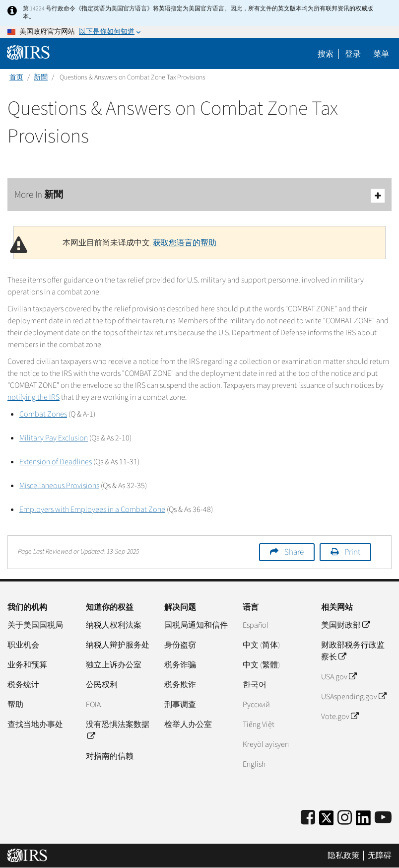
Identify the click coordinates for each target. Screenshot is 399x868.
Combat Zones (43, 414)
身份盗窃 (180, 645)
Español (256, 625)
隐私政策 (343, 856)
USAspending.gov (354, 697)
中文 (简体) (261, 645)
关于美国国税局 (35, 625)
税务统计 (23, 685)
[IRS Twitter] (327, 821)
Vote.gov (340, 717)
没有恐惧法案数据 (118, 730)
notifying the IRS (33, 397)
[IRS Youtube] (383, 818)
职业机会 (23, 645)
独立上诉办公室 (114, 665)
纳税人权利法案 (114, 625)
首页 (16, 77)
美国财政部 (345, 625)
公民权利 (102, 685)
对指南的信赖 (110, 756)
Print (352, 552)
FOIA (93, 705)
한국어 (255, 685)
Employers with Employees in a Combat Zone (92, 509)
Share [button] (294, 552)
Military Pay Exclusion (54, 438)
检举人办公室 (188, 724)
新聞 (41, 77)
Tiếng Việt (259, 724)
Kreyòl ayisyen (266, 744)
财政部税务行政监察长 (353, 651)
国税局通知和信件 (196, 625)
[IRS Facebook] (308, 818)
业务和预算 (27, 665)
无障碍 (380, 856)
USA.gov (339, 677)
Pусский (256, 705)
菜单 (381, 54)
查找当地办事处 (35, 724)
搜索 (326, 54)
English (254, 764)
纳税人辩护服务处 (118, 645)
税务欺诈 (180, 685)
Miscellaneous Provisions (59, 486)
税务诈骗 (180, 665)
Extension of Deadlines (56, 462)
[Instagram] (345, 818)
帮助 (15, 705)
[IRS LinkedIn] (363, 821)
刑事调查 (180, 705)
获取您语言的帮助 (185, 243)
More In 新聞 (199, 195)
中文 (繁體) (261, 665)
